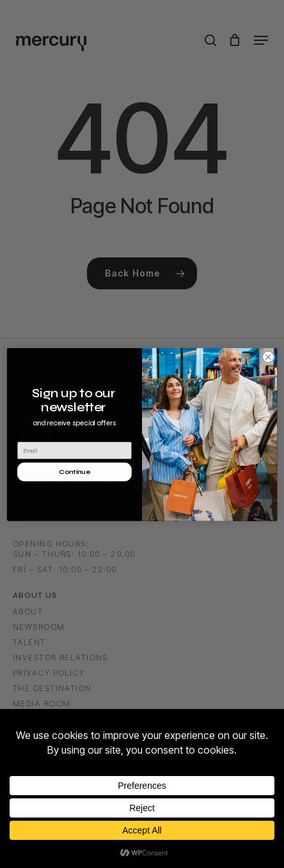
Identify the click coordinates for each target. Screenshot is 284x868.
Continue (75, 487)
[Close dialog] (268, 372)
